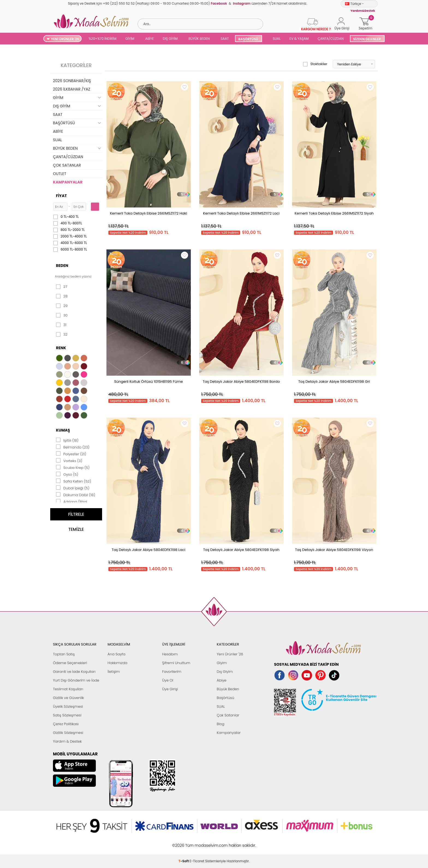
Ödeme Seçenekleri (70, 663)
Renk (61, 348)
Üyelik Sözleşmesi (68, 706)
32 (62, 334)
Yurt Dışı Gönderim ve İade (76, 680)
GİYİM (130, 39)
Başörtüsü (225, 698)
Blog (221, 724)
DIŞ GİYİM (170, 39)
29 (62, 306)
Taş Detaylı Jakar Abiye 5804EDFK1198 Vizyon (334, 550)
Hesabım (170, 654)
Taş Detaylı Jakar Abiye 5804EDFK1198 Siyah (241, 550)
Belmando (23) (73, 447)
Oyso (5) (67, 474)
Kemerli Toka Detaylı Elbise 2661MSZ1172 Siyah (334, 213)
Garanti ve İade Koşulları (74, 672)
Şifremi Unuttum (176, 663)
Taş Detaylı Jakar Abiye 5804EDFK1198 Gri (334, 382)
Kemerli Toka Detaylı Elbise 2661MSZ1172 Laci (241, 213)
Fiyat (61, 196)
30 (62, 315)
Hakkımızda (118, 663)
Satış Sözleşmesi (67, 715)
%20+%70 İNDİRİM (103, 39)
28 (62, 296)
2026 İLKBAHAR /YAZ (72, 89)
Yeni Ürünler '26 (230, 654)
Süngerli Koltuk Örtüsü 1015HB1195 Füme (148, 382)
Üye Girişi (170, 689)
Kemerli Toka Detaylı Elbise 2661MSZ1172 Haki (149, 213)
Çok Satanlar (228, 715)
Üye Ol (168, 680)
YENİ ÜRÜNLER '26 (65, 39)
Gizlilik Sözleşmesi (68, 733)
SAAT (225, 39)
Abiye (222, 680)
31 (61, 325)
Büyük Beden (228, 689)
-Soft (184, 843)
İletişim (114, 672)
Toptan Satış (64, 654)
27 (62, 287)
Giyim (222, 663)
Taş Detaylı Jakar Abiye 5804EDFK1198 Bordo (241, 382)
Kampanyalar (229, 733)
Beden (62, 266)
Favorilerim (172, 672)
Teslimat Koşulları (68, 689)
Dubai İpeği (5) (73, 488)
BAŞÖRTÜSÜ (248, 39)
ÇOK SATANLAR (67, 165)
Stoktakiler (315, 64)
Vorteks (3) (69, 460)
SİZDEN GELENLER (367, 39)
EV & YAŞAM (299, 39)
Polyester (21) (71, 454)
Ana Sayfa (116, 654)
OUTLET (60, 174)
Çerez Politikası (66, 724)
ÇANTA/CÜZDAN (331, 39)
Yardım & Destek (67, 741)
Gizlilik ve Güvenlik (68, 698)
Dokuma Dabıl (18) (76, 495)
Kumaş (63, 430)
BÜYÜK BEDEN (199, 39)
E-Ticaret (197, 843)
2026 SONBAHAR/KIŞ (72, 81)
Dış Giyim (225, 672)
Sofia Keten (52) (74, 481)
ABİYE (150, 39)
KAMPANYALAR (68, 182)
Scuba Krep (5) (73, 467)
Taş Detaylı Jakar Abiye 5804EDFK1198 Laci (148, 550)
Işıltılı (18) (67, 440)
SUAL (276, 39)
